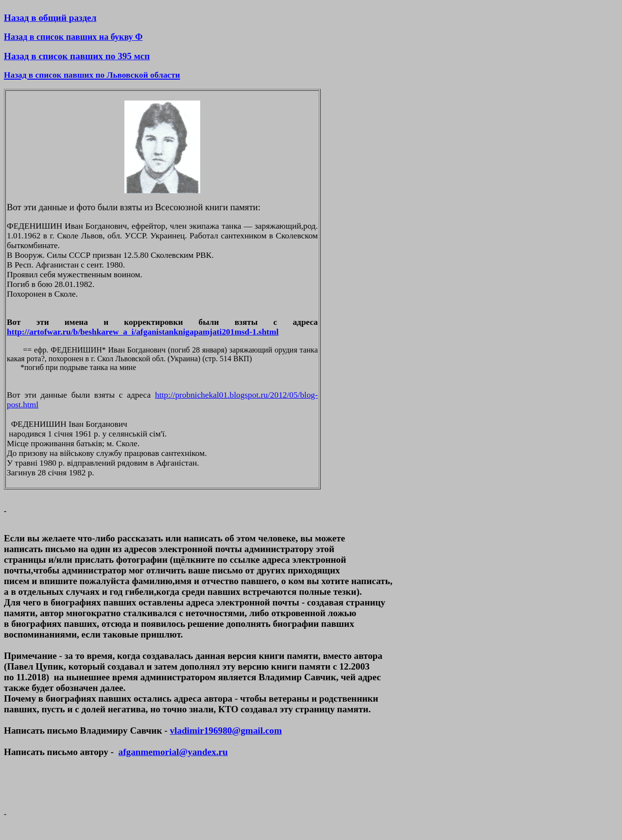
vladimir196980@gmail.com (225, 731)
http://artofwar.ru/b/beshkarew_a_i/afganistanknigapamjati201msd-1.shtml (143, 332)
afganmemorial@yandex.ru (173, 752)
